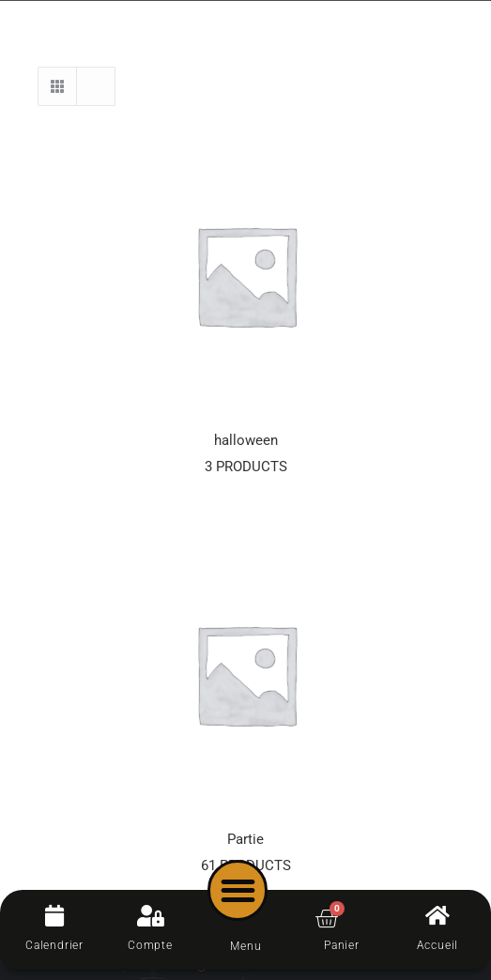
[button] (238, 890)
